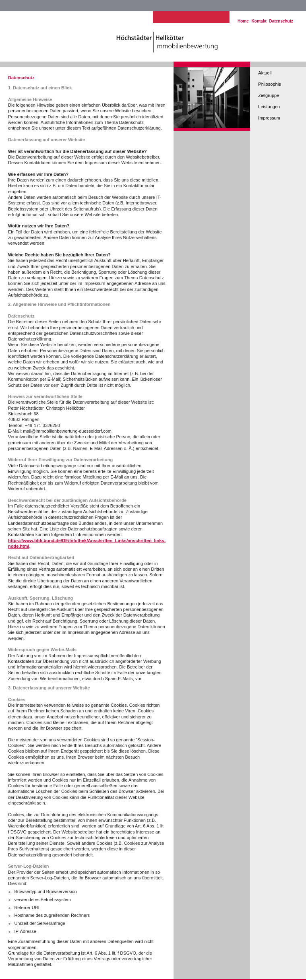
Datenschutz (281, 21)
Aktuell (265, 73)
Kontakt (259, 21)
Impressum (269, 118)
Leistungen (269, 107)
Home (243, 21)
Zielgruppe (269, 95)
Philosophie (270, 84)
